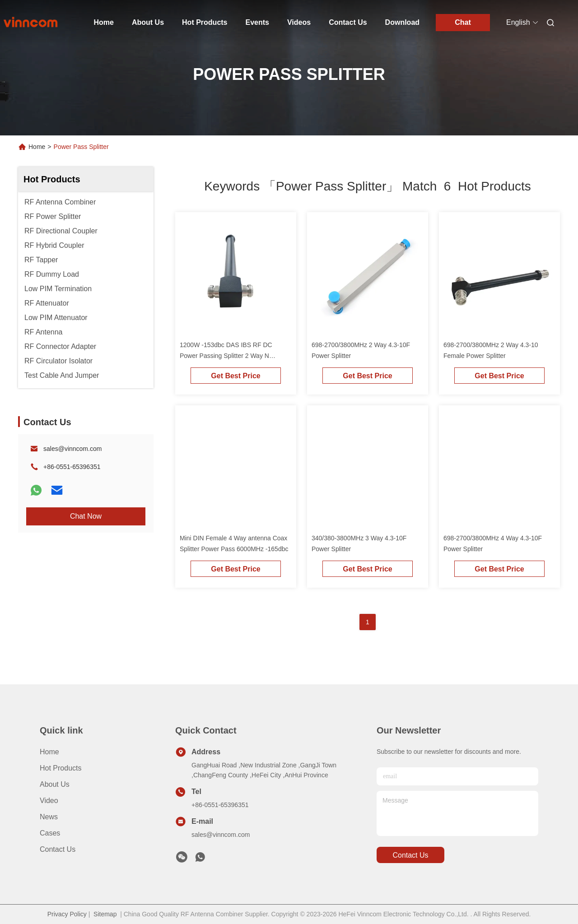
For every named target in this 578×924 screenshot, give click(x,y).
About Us (148, 22)
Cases (50, 833)
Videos (299, 22)
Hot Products (205, 22)
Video (49, 801)
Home (104, 22)
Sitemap (105, 914)
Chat (463, 22)
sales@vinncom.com (72, 449)
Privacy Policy (67, 914)
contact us (410, 855)
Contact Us (348, 22)
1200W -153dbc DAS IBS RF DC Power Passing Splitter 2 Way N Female (226, 356)
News (49, 817)
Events (257, 22)
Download (402, 22)
